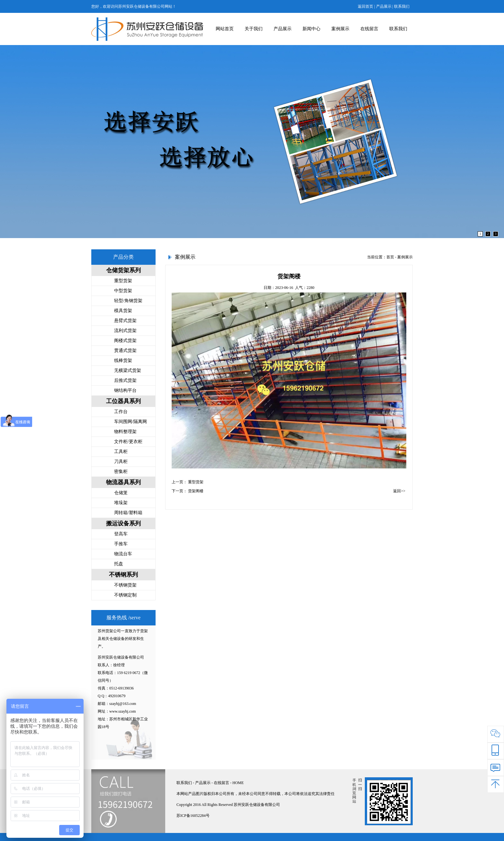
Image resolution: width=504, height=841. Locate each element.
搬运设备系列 (123, 523)
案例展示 (340, 29)
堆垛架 (121, 503)
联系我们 (402, 6)
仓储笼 (121, 493)
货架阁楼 (196, 491)
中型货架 (123, 291)
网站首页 (225, 29)
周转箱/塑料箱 (128, 513)
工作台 (121, 412)
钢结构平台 (125, 390)
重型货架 (123, 281)
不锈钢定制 (125, 595)
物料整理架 (125, 432)
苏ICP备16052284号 (193, 816)
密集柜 (121, 471)
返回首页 (365, 6)
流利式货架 (125, 331)
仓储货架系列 (123, 270)
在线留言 (369, 29)
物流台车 (123, 554)
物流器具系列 (123, 482)
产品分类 (123, 257)
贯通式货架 (125, 351)
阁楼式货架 (125, 341)
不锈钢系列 (123, 575)
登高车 (121, 534)
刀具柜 (121, 462)
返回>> (399, 491)
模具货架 (123, 311)
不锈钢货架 (125, 585)
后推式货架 (125, 380)
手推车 (121, 544)
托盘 (119, 564)
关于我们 (254, 29)
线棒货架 (123, 360)
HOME (238, 783)
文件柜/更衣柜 (128, 442)
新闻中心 (311, 29)
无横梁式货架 (128, 370)
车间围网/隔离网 (130, 422)
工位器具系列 (123, 401)
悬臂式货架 (125, 321)
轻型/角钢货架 (128, 301)
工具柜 (121, 452)
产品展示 (384, 6)
